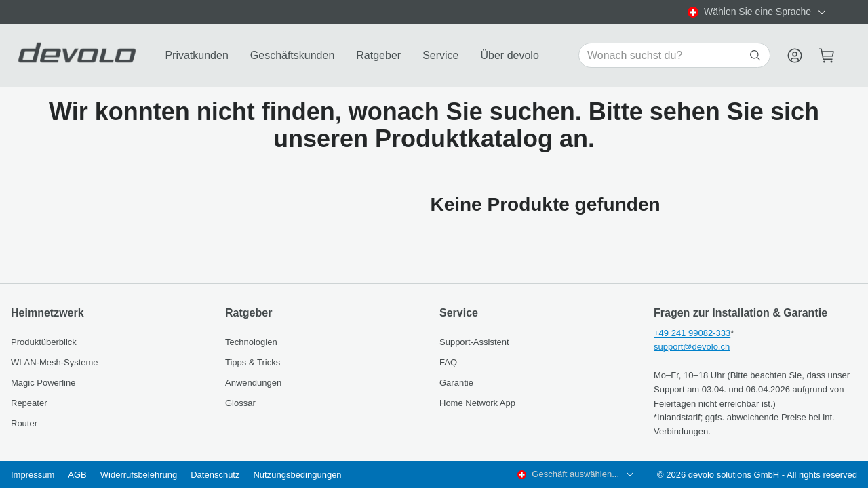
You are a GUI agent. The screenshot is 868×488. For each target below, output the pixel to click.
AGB (77, 475)
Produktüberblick (44, 342)
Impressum (33, 475)
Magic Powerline (43, 383)
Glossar (240, 403)
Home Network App (477, 403)
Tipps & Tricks (253, 362)
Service (440, 55)
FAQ (448, 362)
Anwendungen (253, 383)
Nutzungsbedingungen (297, 475)
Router (24, 423)
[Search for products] (667, 55)
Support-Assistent (474, 342)
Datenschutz (215, 475)
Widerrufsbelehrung (139, 475)
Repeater (29, 403)
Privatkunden (196, 55)
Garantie (456, 383)
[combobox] (757, 12)
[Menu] (795, 56)
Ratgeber (378, 55)
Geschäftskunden (293, 55)
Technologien (251, 342)
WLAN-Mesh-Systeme (55, 362)
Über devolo (510, 55)
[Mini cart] (827, 56)
